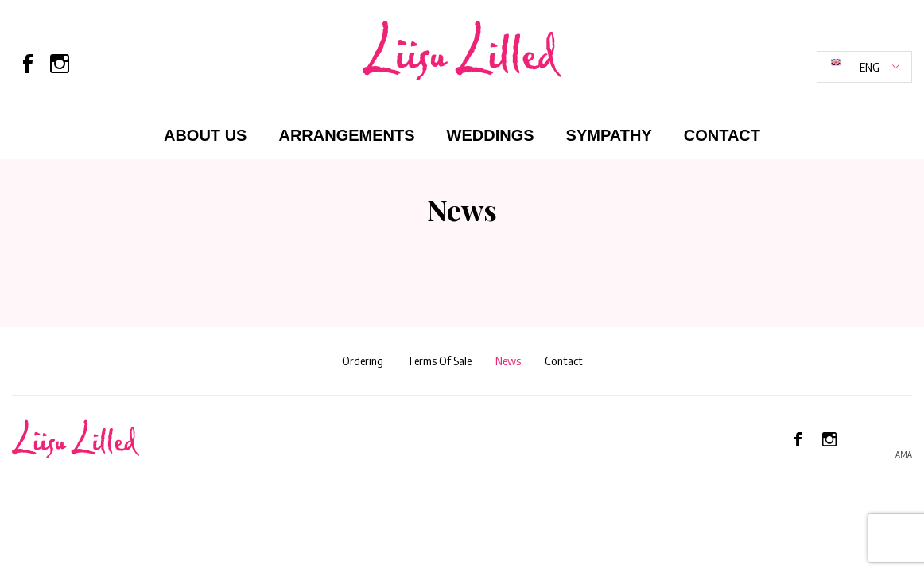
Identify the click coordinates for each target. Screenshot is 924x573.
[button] (864, 67)
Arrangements (346, 135)
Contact (722, 135)
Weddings (491, 135)
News (508, 361)
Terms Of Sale (439, 361)
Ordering (363, 361)
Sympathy (609, 135)
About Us (205, 135)
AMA (904, 454)
